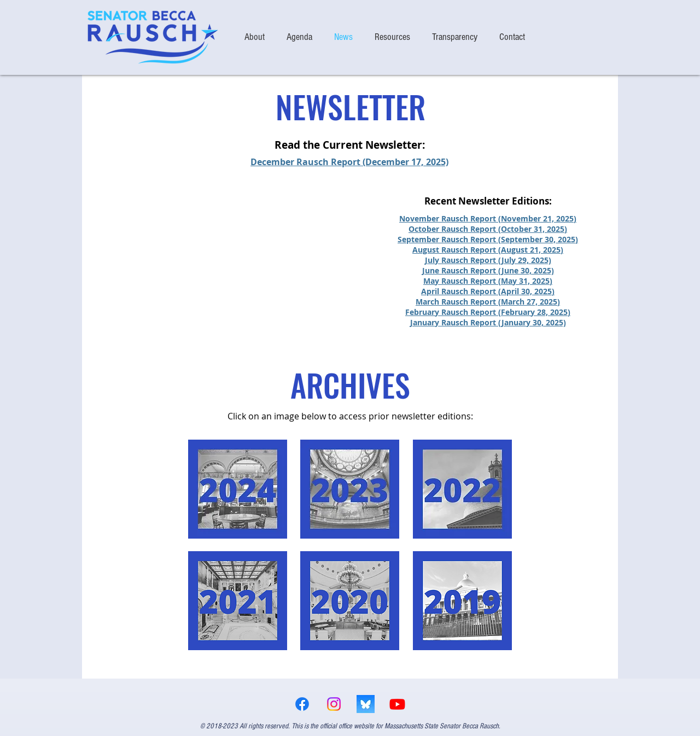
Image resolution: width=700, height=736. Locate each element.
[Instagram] (334, 704)
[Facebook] (302, 704)
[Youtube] (397, 704)
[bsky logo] (366, 704)
